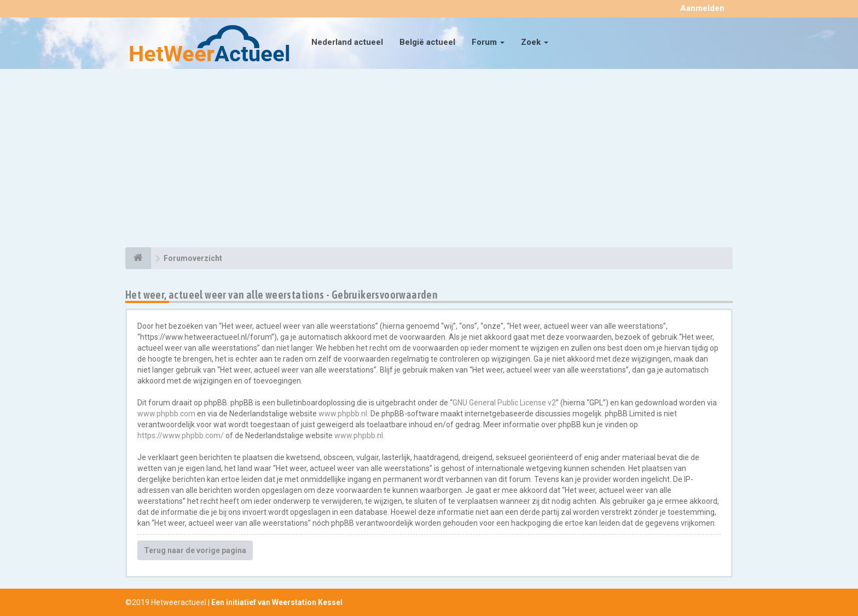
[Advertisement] (429, 160)
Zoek (535, 42)
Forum (488, 42)
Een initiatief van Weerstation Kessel (277, 602)
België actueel (427, 42)
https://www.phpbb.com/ (181, 435)
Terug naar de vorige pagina (195, 550)
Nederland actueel (347, 42)
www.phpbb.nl (343, 414)
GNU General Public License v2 (504, 403)
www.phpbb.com (166, 414)
